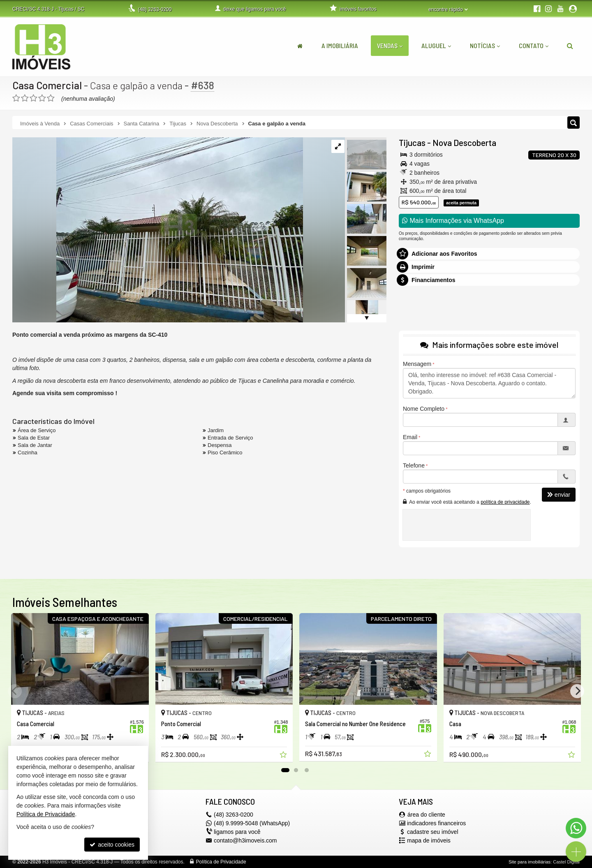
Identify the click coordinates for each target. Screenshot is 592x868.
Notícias (485, 45)
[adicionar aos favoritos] (284, 756)
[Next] (577, 691)
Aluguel (436, 45)
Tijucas (412, 142)
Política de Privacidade (221, 862)
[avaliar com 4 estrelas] (42, 98)
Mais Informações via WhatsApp (453, 221)
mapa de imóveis (429, 840)
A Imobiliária (340, 45)
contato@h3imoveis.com (245, 840)
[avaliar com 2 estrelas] (25, 98)
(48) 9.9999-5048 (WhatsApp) (252, 823)
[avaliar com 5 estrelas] (51, 98)
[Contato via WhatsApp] (576, 828)
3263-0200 (155, 9)
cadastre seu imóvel (433, 832)
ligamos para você (237, 832)
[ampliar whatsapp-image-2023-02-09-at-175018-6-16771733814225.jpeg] (158, 229)
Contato (534, 45)
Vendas (390, 45)
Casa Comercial (47, 85)
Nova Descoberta (464, 142)
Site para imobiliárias (530, 862)
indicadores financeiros (436, 823)
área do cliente (426, 815)
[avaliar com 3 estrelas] (34, 98)
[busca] (570, 46)
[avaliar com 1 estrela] (16, 98)
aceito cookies (112, 845)
